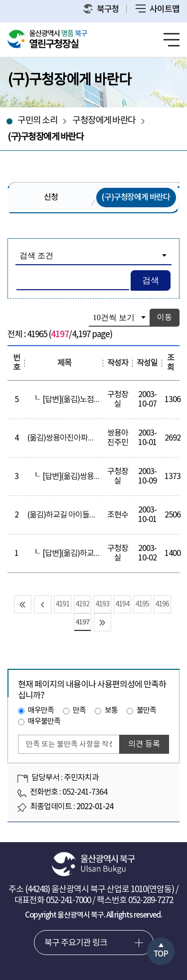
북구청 (101, 9)
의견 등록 (144, 744)
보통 (111, 711)
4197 (82, 622)
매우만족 (41, 711)
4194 (122, 604)
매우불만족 (44, 722)
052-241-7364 (85, 792)
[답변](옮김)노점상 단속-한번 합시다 (99, 400)
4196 (162, 604)
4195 (142, 604)
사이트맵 (158, 9)
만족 (79, 711)
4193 (102, 604)
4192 (82, 604)
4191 (62, 604)
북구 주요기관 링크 (76, 943)
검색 (151, 280)
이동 (165, 318)
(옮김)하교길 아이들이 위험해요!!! (80, 515)
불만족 (146, 711)
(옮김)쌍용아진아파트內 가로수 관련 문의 (92, 438)
